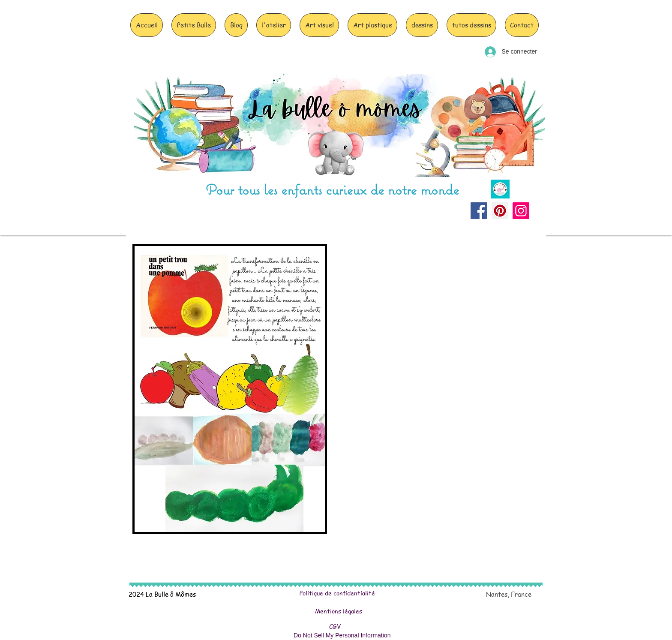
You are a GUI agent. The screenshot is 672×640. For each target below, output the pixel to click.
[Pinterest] (500, 211)
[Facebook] (479, 211)
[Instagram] (521, 211)
